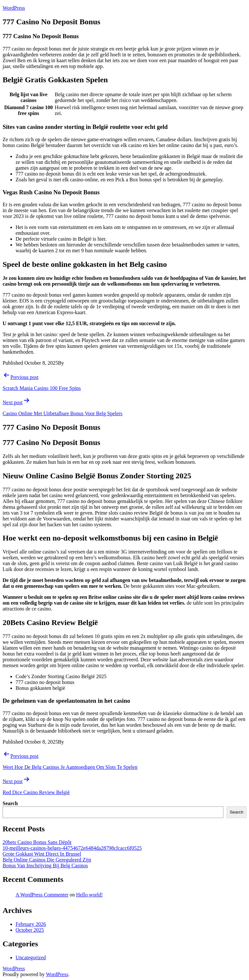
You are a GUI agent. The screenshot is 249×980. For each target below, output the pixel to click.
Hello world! (89, 895)
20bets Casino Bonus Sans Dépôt (37, 842)
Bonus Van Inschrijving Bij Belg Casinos (45, 866)
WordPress (14, 8)
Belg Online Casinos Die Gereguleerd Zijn (47, 860)
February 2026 (31, 924)
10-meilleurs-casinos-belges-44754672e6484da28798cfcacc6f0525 (72, 848)
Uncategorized (31, 957)
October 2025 (30, 930)
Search (10, 803)
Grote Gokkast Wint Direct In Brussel (42, 854)
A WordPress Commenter (42, 895)
